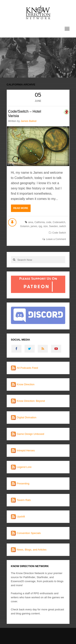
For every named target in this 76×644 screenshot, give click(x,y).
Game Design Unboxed (31, 434)
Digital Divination (27, 417)
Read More (21, 208)
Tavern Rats (24, 500)
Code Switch (59, 233)
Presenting (23, 484)
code (49, 222)
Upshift (21, 517)
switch (63, 226)
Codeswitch (59, 222)
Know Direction (26, 384)
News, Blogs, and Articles (32, 550)
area (31, 222)
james (34, 226)
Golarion (25, 226)
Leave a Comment (56, 239)
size (45, 226)
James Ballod (29, 121)
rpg (40, 226)
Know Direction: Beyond (31, 401)
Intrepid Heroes (26, 450)
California (40, 222)
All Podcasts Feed (27, 368)
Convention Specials (29, 533)
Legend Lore (24, 467)
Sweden (53, 226)
